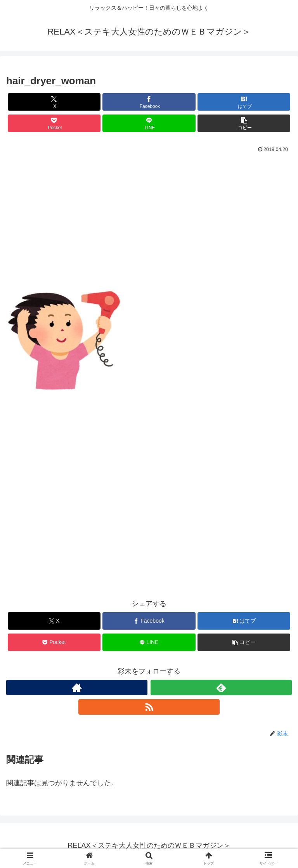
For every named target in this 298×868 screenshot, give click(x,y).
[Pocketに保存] (54, 123)
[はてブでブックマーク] (244, 102)
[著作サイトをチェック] (77, 687)
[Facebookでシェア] (149, 102)
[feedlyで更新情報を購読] (221, 687)
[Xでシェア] (54, 102)
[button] (244, 123)
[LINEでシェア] (149, 123)
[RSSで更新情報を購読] (149, 707)
